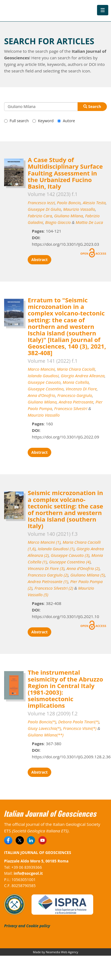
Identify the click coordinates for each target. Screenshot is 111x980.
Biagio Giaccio (58, 222)
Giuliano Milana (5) (88, 575)
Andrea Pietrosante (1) (48, 581)
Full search (16, 121)
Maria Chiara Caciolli (76, 369)
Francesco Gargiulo (75, 395)
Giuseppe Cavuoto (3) (70, 555)
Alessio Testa (94, 203)
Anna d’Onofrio (41, 395)
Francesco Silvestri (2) (54, 588)
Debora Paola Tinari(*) (79, 722)
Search (92, 106)
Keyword (43, 121)
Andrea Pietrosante (76, 402)
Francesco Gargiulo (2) (48, 575)
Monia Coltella (76, 382)
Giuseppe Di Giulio (44, 209)
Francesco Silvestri (71, 408)
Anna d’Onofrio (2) (83, 568)
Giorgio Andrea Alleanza (83, 376)
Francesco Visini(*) (80, 728)
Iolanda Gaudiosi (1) (56, 549)
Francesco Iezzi (41, 203)
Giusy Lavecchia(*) (44, 728)
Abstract (39, 260)
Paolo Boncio (69, 203)
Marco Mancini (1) (44, 542)
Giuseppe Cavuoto (44, 382)
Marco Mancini (41, 369)
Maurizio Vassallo (79, 209)
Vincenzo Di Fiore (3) (46, 568)
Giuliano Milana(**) (45, 735)
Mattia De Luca (89, 222)
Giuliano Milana (68, 216)
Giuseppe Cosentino (46, 389)
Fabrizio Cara (40, 216)
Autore (66, 121)
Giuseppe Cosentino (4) (70, 562)
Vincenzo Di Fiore (81, 389)
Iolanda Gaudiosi (43, 376)
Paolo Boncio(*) (42, 722)
